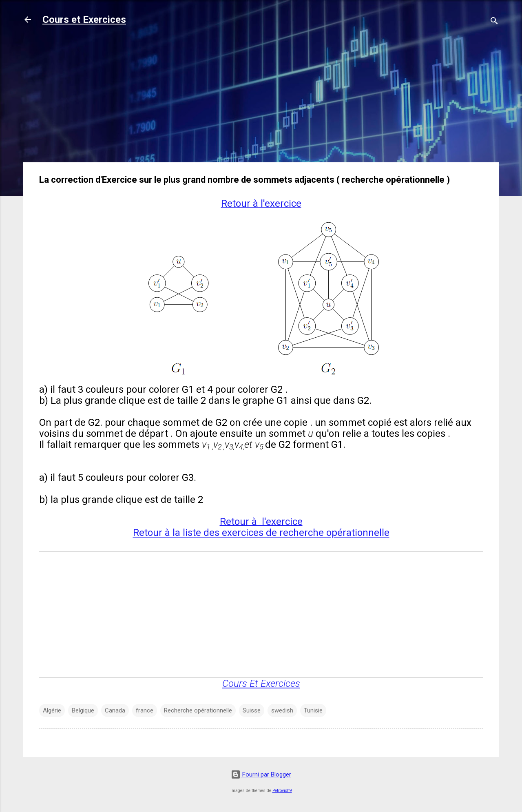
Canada (115, 710)
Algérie (52, 710)
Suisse (252, 710)
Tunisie (313, 710)
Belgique (83, 710)
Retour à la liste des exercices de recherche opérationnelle (261, 533)
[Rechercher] (494, 22)
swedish (282, 710)
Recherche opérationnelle (198, 710)
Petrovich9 (282, 791)
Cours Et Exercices (261, 684)
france (145, 710)
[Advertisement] (261, 99)
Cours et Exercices (84, 20)
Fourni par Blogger (261, 774)
